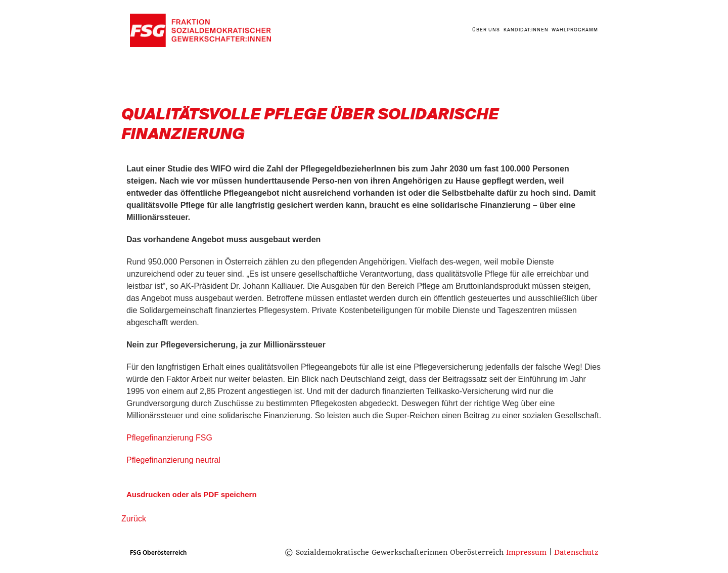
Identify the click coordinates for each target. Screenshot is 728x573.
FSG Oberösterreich (158, 553)
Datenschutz (576, 552)
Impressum (526, 552)
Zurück (134, 519)
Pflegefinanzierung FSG (169, 438)
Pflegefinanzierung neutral (173, 460)
